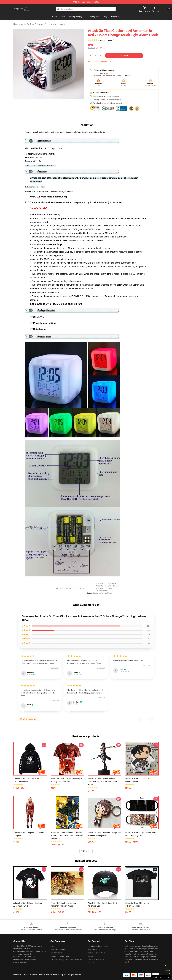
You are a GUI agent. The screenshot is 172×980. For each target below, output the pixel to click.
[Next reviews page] (152, 719)
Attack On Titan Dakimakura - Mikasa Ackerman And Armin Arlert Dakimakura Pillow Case (67, 836)
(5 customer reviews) (106, 40)
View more (86, 851)
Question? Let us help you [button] (161, 977)
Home (16, 24)
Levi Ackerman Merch (56, 24)
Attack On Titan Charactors (33, 24)
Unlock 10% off (168, 970)
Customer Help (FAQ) (96, 960)
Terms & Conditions (58, 950)
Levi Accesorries (102, 591)
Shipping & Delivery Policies (98, 946)
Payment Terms (94, 950)
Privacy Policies (57, 953)
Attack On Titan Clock (104, 588)
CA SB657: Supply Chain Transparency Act (67, 960)
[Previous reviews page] (140, 719)
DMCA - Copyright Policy (60, 956)
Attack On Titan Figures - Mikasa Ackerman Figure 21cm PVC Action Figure (103, 782)
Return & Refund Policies (97, 953)
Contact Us (92, 956)
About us (54, 946)
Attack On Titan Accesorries (106, 584)
